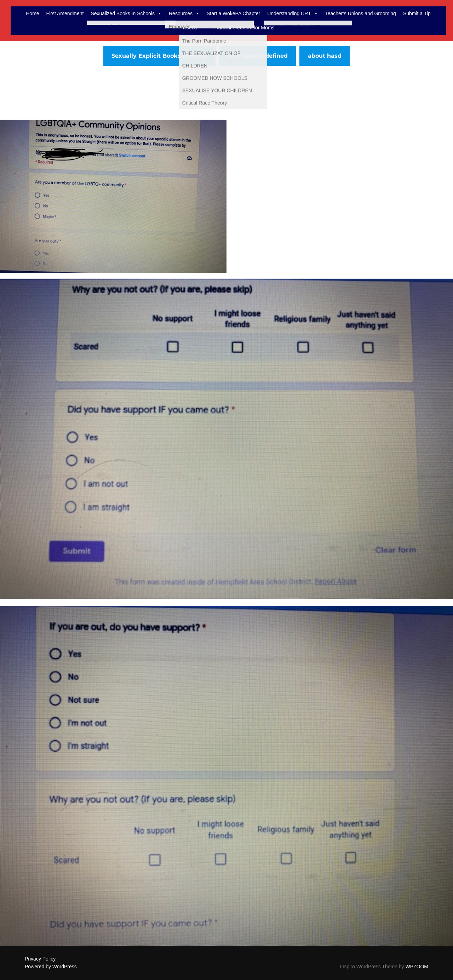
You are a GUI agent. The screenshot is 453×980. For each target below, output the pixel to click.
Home (32, 13)
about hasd (325, 56)
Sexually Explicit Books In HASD (159, 56)
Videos (193, 28)
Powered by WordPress (51, 967)
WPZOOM (417, 967)
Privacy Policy (40, 959)
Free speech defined (257, 56)
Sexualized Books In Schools (126, 13)
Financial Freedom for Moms (243, 28)
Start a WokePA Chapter (233, 13)
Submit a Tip (417, 13)
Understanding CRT (293, 13)
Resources (184, 13)
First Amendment (65, 13)
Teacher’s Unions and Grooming (361, 13)
